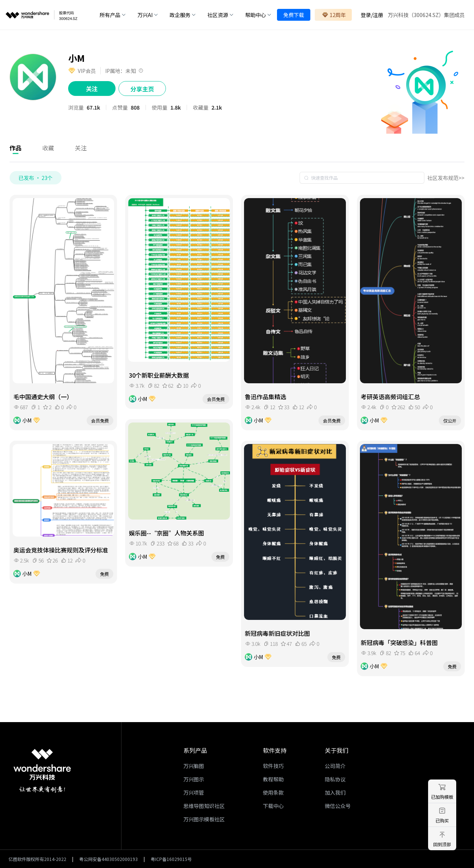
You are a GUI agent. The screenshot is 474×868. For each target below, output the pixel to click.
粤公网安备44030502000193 (109, 859)
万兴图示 (194, 779)
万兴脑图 (194, 766)
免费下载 (294, 15)
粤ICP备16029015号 (171, 859)
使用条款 (273, 792)
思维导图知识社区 (204, 806)
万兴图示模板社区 (204, 819)
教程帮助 (273, 779)
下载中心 (273, 806)
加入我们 (335, 792)
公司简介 (335, 766)
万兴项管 (194, 792)
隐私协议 (335, 779)
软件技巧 (273, 766)
